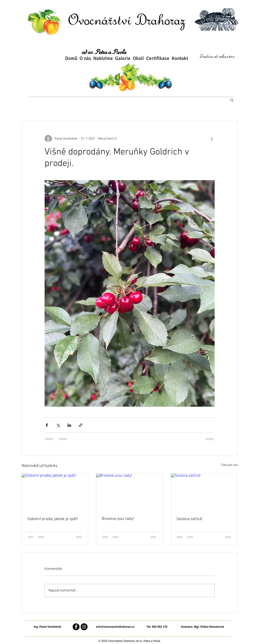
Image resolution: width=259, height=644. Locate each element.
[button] (232, 100)
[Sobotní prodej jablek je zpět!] (55, 492)
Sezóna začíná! (189, 519)
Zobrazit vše (229, 465)
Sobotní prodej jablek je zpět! (53, 519)
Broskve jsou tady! (118, 519)
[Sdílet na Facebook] (47, 425)
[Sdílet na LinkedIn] (69, 425)
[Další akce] (212, 139)
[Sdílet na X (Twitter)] (58, 425)
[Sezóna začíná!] (204, 492)
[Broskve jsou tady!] (129, 492)
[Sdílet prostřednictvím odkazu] (81, 425)
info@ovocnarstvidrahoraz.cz (115, 627)
